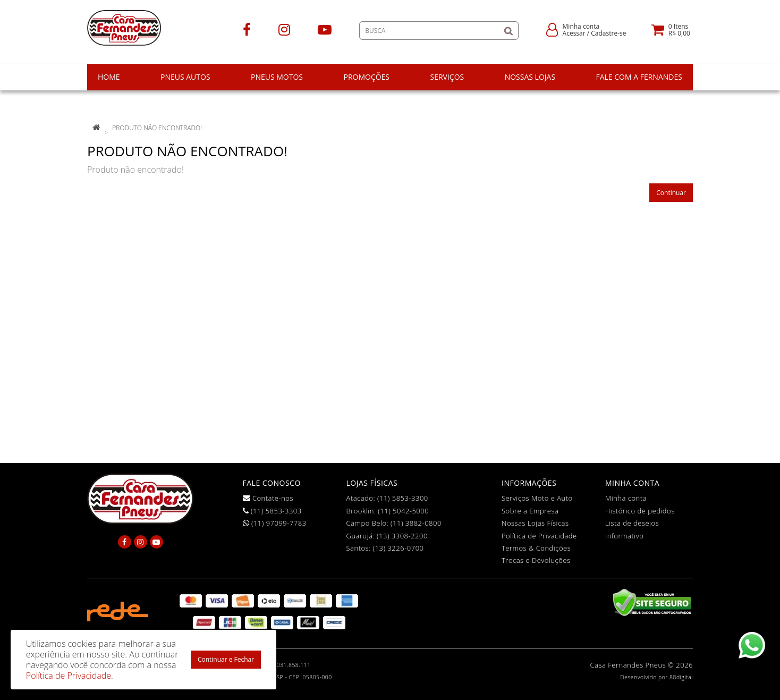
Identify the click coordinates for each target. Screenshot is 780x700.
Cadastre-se (608, 33)
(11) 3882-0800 (416, 523)
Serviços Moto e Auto (537, 498)
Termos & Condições (536, 548)
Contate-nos (268, 498)
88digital (681, 677)
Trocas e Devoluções (536, 560)
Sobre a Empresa (530, 511)
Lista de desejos (632, 523)
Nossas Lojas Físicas (535, 523)
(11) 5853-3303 (272, 511)
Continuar (671, 193)
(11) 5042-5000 (403, 511)
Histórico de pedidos (640, 511)
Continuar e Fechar (226, 659)
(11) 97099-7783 (275, 523)
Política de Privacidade (539, 536)
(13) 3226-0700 (399, 548)
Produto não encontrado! (157, 128)
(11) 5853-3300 (403, 498)
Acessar (574, 33)
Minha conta (626, 498)
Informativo (624, 536)
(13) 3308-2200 (402, 536)
